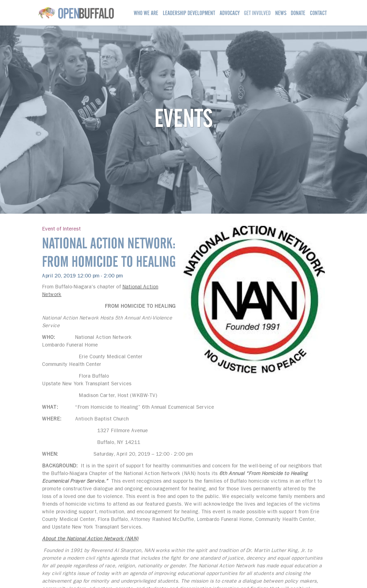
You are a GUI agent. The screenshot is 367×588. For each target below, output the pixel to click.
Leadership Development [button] (189, 13)
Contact (318, 13)
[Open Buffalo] (76, 13)
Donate (298, 13)
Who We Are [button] (146, 13)
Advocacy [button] (230, 13)
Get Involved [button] (257, 13)
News (281, 13)
